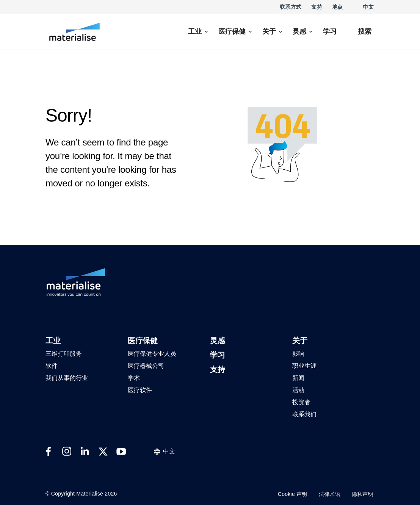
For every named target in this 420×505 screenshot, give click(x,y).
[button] (53, 341)
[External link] (49, 452)
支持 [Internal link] (317, 7)
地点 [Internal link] (338, 7)
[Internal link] (74, 32)
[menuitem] (199, 32)
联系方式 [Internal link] (291, 7)
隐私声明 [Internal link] (363, 494)
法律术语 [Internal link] (330, 494)
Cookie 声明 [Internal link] (293, 494)
